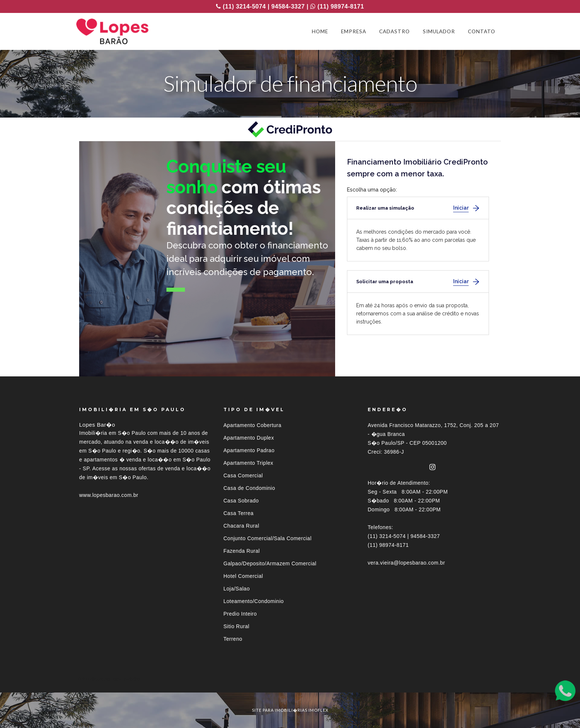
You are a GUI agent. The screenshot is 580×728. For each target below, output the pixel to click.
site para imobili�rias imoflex (290, 710)
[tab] (290, 679)
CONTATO (482, 31)
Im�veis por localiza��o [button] (112, 679)
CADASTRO (394, 31)
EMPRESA (354, 31)
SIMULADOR (439, 31)
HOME (320, 31)
